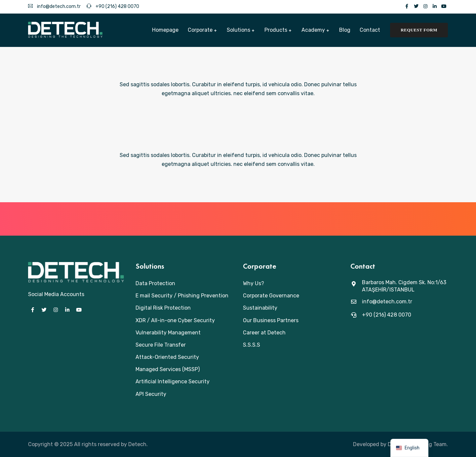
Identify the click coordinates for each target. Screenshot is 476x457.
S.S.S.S (252, 345)
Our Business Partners (271, 320)
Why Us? (254, 283)
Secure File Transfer (161, 345)
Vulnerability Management (168, 333)
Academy (313, 30)
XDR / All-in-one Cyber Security (175, 320)
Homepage (165, 30)
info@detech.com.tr (54, 6)
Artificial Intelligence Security (173, 381)
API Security (151, 394)
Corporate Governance (271, 296)
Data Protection (155, 283)
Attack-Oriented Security (167, 357)
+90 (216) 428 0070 (113, 6)
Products (276, 30)
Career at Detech (264, 333)
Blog (345, 30)
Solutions (238, 30)
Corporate (200, 30)
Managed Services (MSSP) (168, 369)
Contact (370, 30)
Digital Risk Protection (163, 308)
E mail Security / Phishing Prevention (182, 296)
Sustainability (260, 308)
